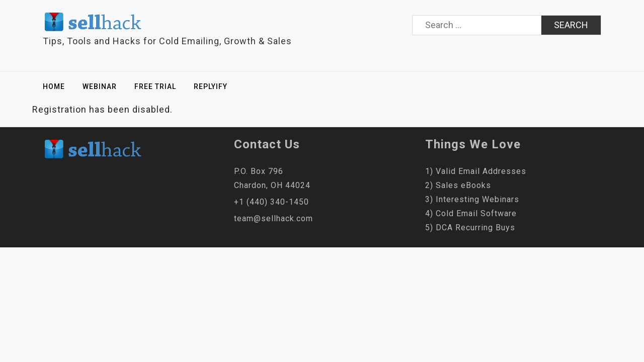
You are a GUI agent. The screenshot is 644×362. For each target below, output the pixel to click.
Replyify (211, 86)
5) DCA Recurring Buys (470, 228)
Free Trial (155, 86)
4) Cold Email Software (471, 213)
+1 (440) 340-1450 (271, 202)
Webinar (100, 86)
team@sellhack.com (273, 218)
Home (54, 86)
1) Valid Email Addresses (476, 171)
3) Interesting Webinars (472, 199)
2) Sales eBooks (458, 185)
